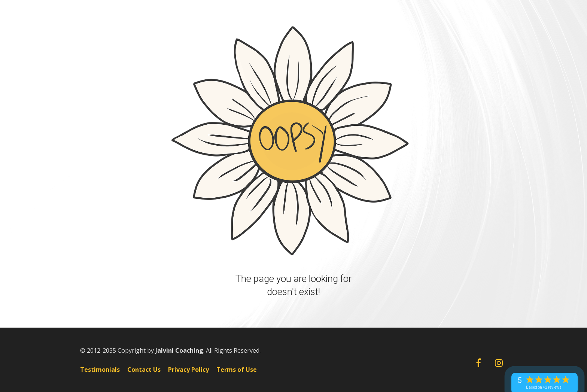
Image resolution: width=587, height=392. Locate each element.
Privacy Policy (188, 370)
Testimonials (100, 370)
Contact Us (144, 370)
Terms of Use (237, 370)
